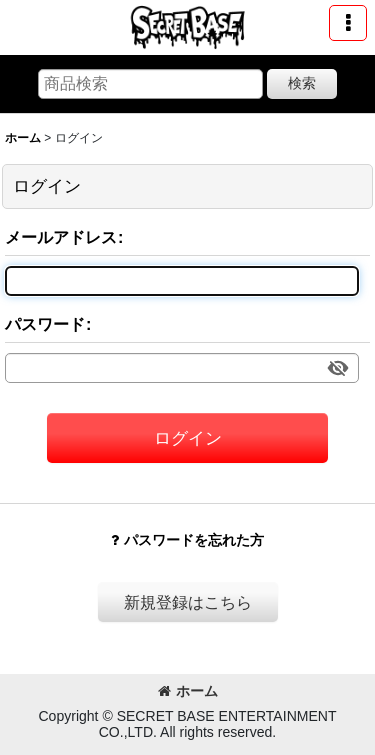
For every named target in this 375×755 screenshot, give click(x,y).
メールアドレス (61, 237)
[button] (348, 23)
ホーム (188, 691)
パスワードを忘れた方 (187, 540)
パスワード (45, 324)
